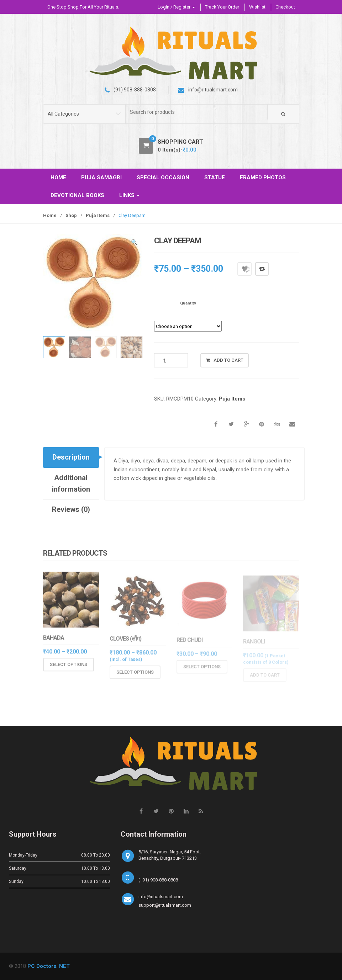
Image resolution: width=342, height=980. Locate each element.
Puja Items (98, 215)
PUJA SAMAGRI (101, 178)
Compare (262, 269)
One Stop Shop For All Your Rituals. (83, 7)
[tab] (71, 457)
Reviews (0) (71, 509)
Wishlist (257, 7)
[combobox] (197, 112)
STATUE (215, 178)
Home (50, 215)
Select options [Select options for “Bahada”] (69, 669)
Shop (71, 215)
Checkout (285, 7)
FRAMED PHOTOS (263, 178)
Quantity (188, 303)
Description (71, 457)
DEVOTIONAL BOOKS (77, 195)
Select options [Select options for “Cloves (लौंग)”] (135, 676)
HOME (58, 178)
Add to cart (228, 360)
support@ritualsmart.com (165, 905)
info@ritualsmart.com (161, 897)
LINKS (129, 195)
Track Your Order (222, 7)
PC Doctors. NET (49, 966)
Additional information (71, 483)
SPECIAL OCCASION (163, 178)
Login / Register (176, 7)
